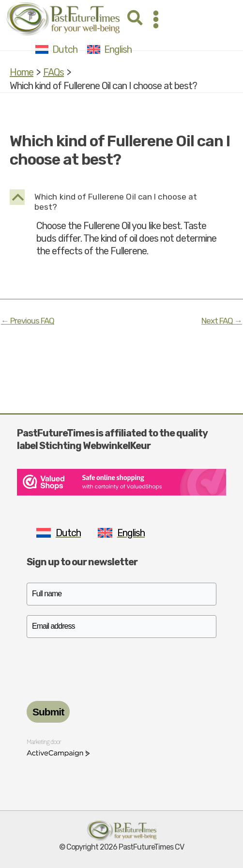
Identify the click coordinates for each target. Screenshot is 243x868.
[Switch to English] (109, 49)
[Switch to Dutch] (56, 49)
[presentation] (100, 666)
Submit (48, 712)
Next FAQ (222, 321)
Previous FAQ (28, 321)
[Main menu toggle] (156, 19)
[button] (136, 19)
